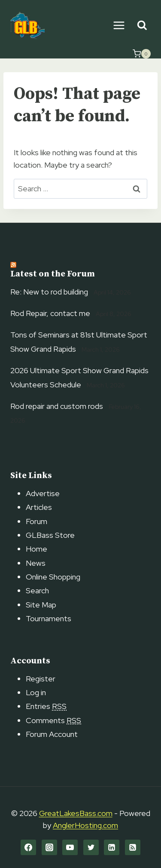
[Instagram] (49, 847)
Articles (39, 507)
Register (41, 679)
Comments (53, 720)
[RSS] (133, 847)
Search (37, 590)
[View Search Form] (142, 26)
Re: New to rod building (49, 292)
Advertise (43, 493)
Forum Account (52, 734)
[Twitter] (91, 847)
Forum (36, 521)
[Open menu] (119, 25)
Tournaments (49, 618)
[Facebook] (28, 847)
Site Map (41, 605)
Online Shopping (53, 577)
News (36, 563)
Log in (36, 692)
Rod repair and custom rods (57, 406)
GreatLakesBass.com (76, 813)
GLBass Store (50, 535)
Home (36, 549)
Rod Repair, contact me (50, 313)
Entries (46, 706)
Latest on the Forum (53, 274)
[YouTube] (70, 847)
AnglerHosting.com (85, 825)
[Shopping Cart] (142, 54)
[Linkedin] (112, 847)
